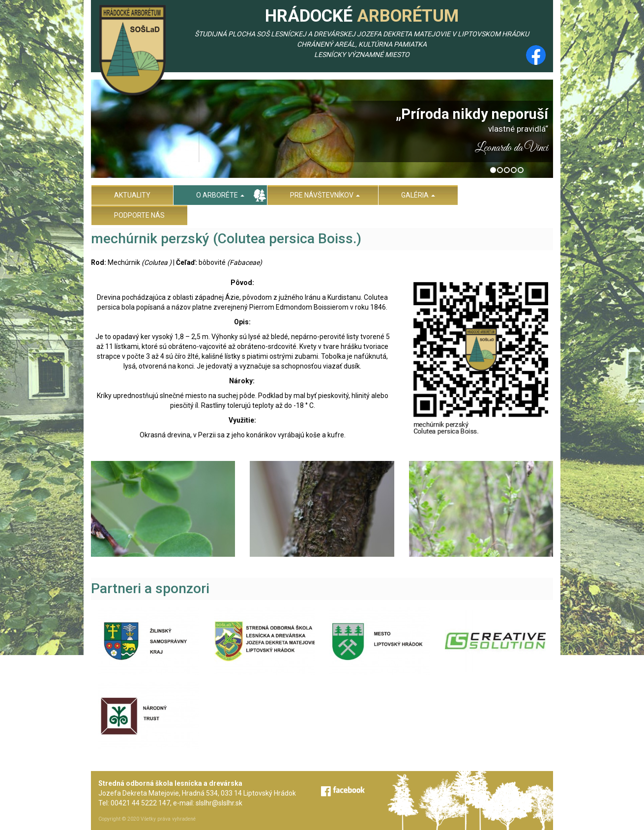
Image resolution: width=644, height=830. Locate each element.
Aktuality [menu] (132, 195)
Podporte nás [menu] (139, 215)
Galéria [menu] (418, 195)
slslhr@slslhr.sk (219, 803)
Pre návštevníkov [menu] (325, 195)
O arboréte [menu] (220, 195)
